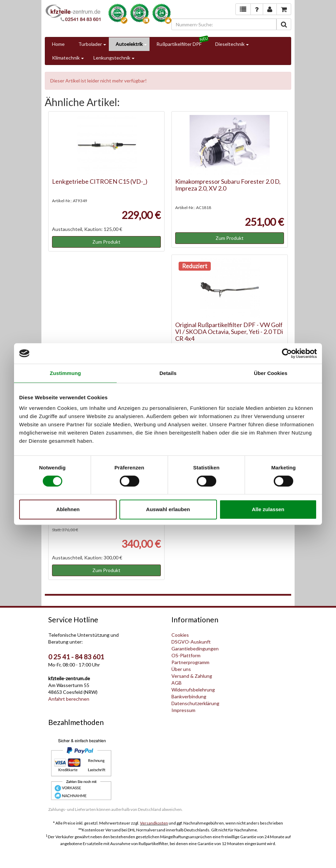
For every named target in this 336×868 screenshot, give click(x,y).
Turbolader (90, 44)
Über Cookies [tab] (271, 373)
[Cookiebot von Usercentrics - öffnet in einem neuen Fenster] (287, 353)
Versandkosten (154, 823)
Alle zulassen (268, 509)
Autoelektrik (129, 44)
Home (58, 44)
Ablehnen (68, 509)
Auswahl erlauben (168, 509)
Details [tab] (168, 373)
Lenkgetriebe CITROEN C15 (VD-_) (100, 181)
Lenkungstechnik (112, 58)
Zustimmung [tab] (66, 373)
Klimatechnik (66, 58)
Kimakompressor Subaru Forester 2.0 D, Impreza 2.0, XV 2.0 (228, 185)
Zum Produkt (106, 242)
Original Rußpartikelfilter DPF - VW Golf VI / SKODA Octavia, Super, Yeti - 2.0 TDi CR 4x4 (229, 332)
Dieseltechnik (230, 44)
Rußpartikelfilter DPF (179, 44)
